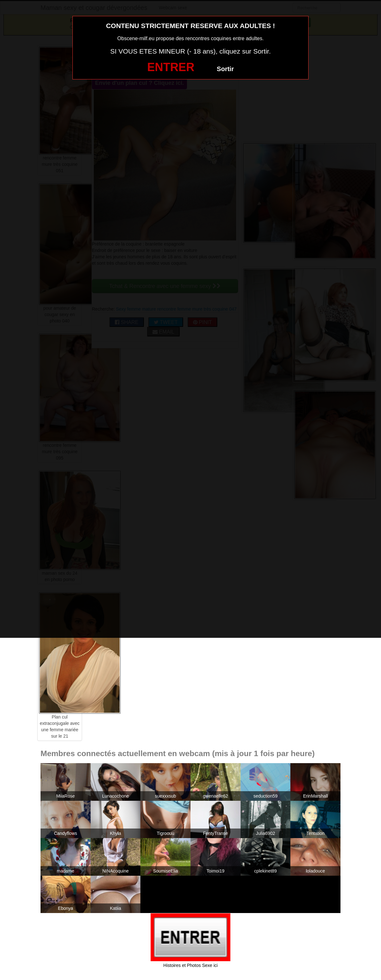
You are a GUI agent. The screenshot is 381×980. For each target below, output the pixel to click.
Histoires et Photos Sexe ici (190, 965)
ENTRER (171, 67)
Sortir (225, 69)
